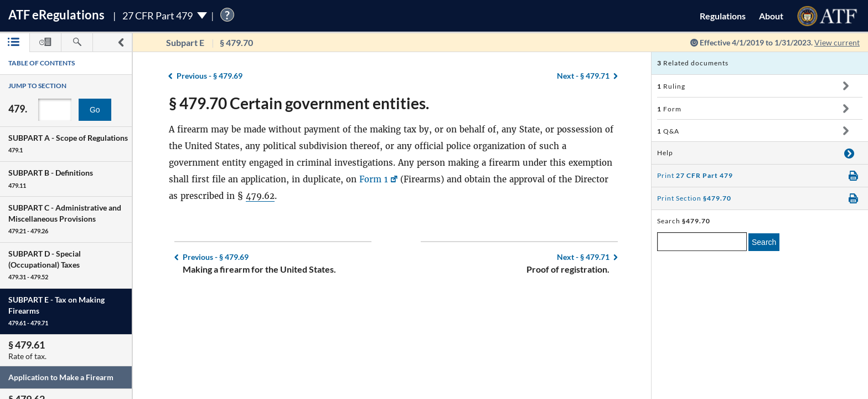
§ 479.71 (583, 76)
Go (95, 110)
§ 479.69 (210, 76)
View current (837, 42)
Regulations (723, 16)
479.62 (260, 196)
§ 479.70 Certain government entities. (299, 103)
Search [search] (764, 242)
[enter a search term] (702, 242)
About (771, 16)
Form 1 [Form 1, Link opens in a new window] (374, 179)
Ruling (671, 86)
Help (665, 153)
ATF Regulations (56, 15)
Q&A (668, 131)
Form (669, 109)
